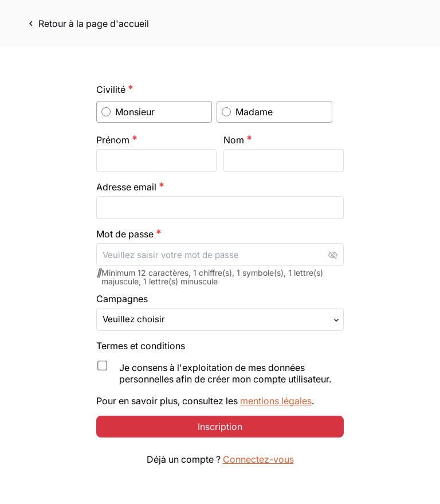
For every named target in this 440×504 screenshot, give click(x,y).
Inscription (220, 440)
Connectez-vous (258, 473)
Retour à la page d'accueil (87, 24)
